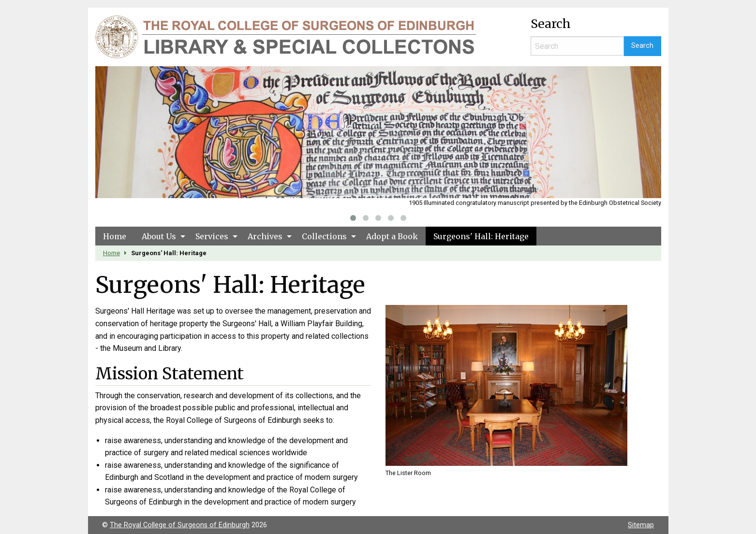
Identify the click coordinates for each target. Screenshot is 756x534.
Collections (324, 236)
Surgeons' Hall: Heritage (481, 236)
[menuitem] (115, 236)
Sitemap (641, 525)
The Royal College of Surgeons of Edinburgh (180, 525)
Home (115, 236)
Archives (265, 236)
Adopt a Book (392, 236)
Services (212, 236)
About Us (159, 236)
